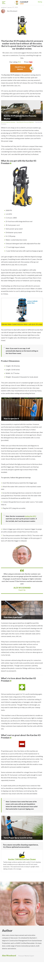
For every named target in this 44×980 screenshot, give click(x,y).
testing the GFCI (30, 516)
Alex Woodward (22, 588)
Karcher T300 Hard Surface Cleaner (22, 859)
